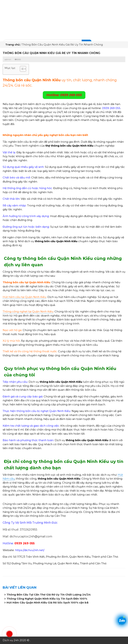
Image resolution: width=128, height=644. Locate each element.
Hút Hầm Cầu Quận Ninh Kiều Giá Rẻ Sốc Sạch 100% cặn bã (47, 602)
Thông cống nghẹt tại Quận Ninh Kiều (28, 311)
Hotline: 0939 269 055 (64, 95)
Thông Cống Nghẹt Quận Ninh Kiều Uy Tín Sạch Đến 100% (47, 599)
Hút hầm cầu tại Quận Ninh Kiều (24, 297)
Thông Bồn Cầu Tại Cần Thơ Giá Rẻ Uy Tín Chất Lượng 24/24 (49, 595)
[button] (21, 69)
